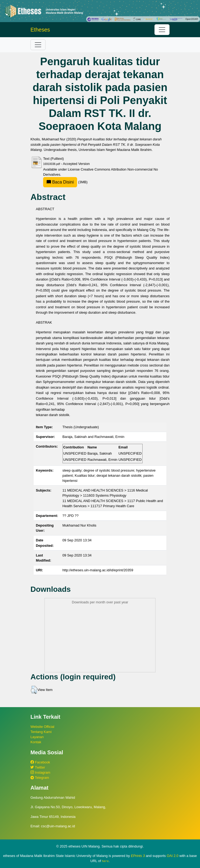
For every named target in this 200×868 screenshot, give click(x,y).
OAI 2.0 (173, 856)
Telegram (40, 778)
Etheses (40, 30)
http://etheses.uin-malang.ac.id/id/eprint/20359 (98, 570)
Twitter (38, 767)
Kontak (36, 742)
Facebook (40, 762)
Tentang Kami (41, 732)
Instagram (40, 772)
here (105, 861)
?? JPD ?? (71, 516)
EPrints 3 (138, 856)
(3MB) (65, 182)
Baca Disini (60, 182)
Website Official (42, 727)
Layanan (37, 737)
